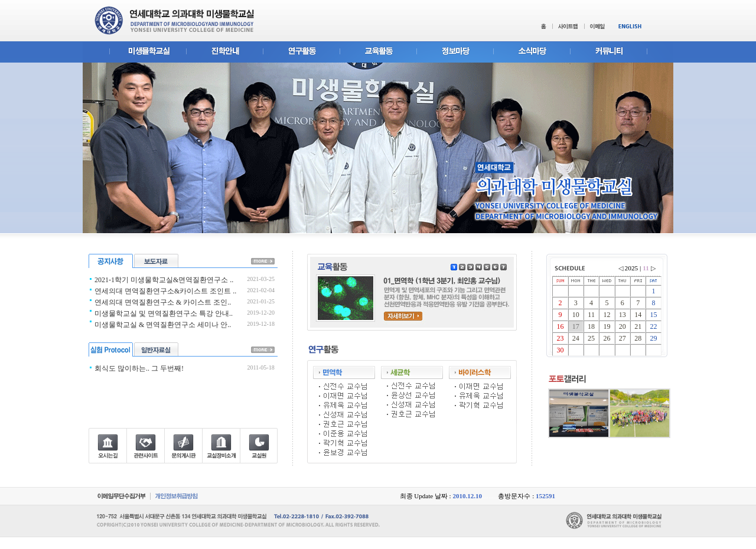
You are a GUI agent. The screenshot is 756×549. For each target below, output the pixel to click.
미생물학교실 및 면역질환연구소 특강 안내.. (164, 313)
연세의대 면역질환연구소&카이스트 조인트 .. (165, 291)
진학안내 (224, 52)
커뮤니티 (622, 52)
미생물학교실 (134, 52)
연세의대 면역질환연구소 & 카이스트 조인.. (163, 302)
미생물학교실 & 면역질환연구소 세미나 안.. (163, 325)
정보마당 (455, 52)
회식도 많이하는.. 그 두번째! (139, 368)
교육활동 (378, 52)
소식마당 (532, 52)
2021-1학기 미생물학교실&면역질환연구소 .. (164, 280)
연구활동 (301, 52)
